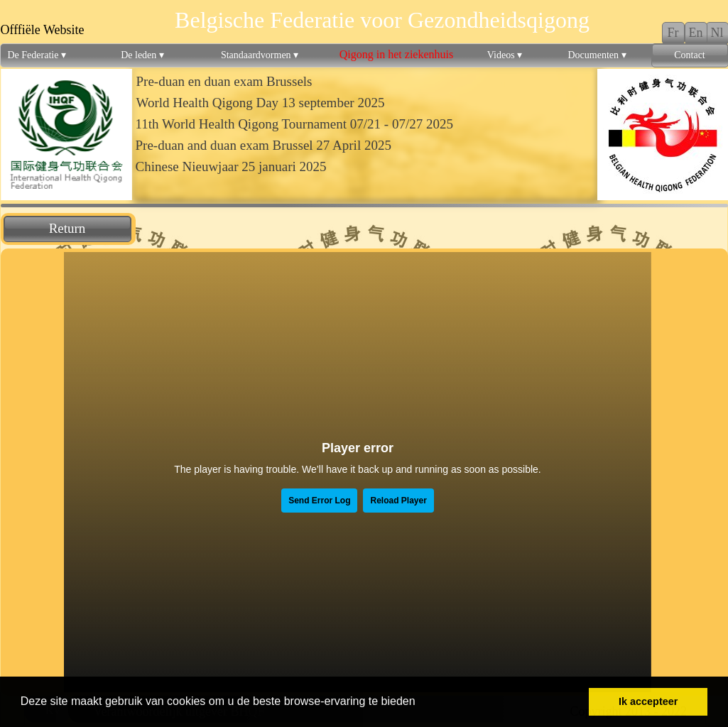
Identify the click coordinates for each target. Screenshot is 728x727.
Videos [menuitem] (505, 55)
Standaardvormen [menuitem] (260, 55)
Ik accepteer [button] (648, 701)
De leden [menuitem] (142, 55)
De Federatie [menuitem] (37, 55)
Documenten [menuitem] (597, 55)
